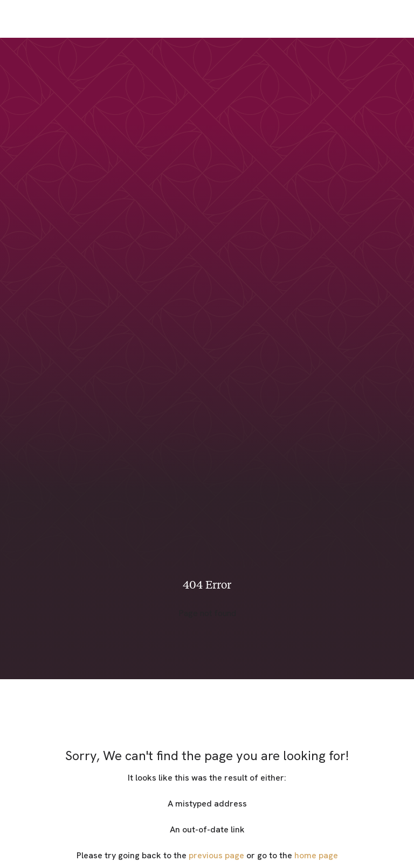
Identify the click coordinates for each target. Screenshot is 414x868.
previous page (216, 855)
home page (316, 855)
